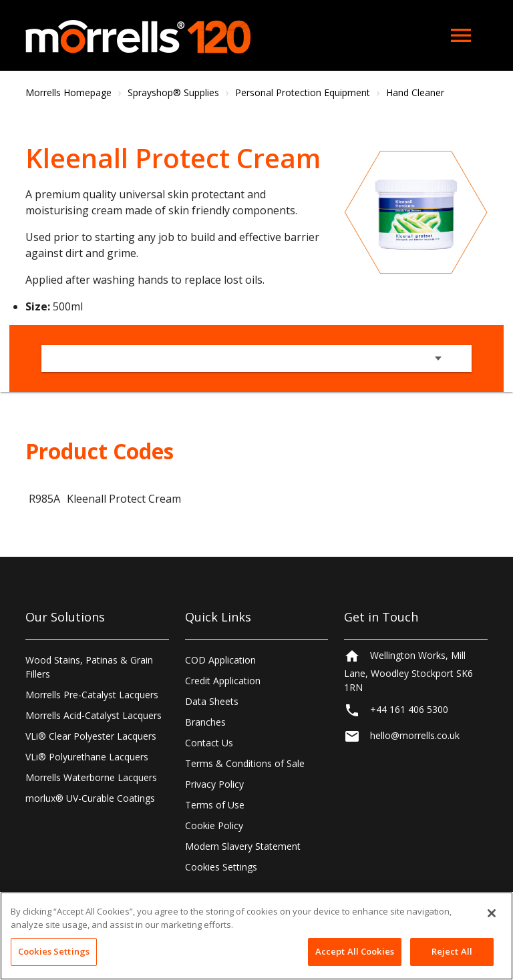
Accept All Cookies (355, 951)
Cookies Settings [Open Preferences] (221, 867)
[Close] (492, 913)
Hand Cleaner (415, 92)
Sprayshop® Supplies (173, 92)
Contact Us (209, 743)
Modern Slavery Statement (243, 846)
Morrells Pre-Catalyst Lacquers (92, 695)
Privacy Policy (214, 784)
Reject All (452, 951)
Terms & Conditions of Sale (245, 763)
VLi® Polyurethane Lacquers (87, 757)
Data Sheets (212, 701)
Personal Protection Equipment (303, 92)
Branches (205, 722)
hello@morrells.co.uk (415, 741)
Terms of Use (215, 805)
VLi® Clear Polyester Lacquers (91, 736)
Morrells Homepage (68, 92)
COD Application (220, 660)
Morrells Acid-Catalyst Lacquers (94, 715)
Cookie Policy (214, 825)
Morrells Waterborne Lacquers (91, 777)
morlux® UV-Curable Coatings (90, 798)
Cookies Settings (54, 951)
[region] (256, 936)
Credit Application (223, 681)
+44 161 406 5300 (409, 715)
